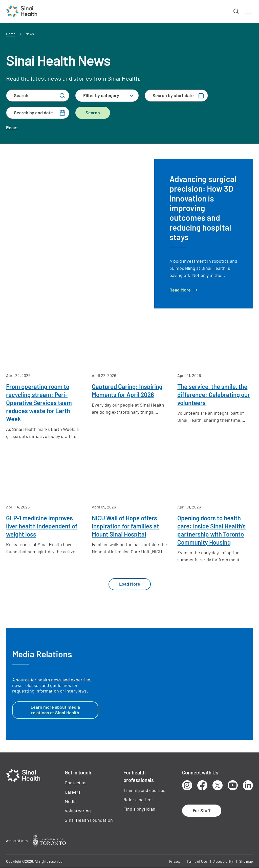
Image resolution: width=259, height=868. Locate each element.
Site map (246, 861)
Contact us (76, 783)
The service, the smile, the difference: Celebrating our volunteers (214, 395)
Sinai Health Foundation (89, 820)
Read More (180, 290)
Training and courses (144, 790)
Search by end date (33, 113)
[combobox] (107, 96)
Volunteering (78, 811)
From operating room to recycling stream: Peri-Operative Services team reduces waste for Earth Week (39, 403)
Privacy (175, 861)
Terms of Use (197, 861)
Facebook (202, 785)
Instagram (187, 785)
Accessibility (223, 861)
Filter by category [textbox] (101, 95)
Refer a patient (138, 799)
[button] (236, 11)
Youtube (233, 785)
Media (71, 801)
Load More (130, 584)
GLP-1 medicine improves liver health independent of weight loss (42, 526)
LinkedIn (248, 785)
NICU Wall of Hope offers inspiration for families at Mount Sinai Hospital (125, 526)
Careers (73, 792)
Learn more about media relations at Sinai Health (55, 710)
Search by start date (173, 95)
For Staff (202, 810)
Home (11, 34)
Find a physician (139, 809)
